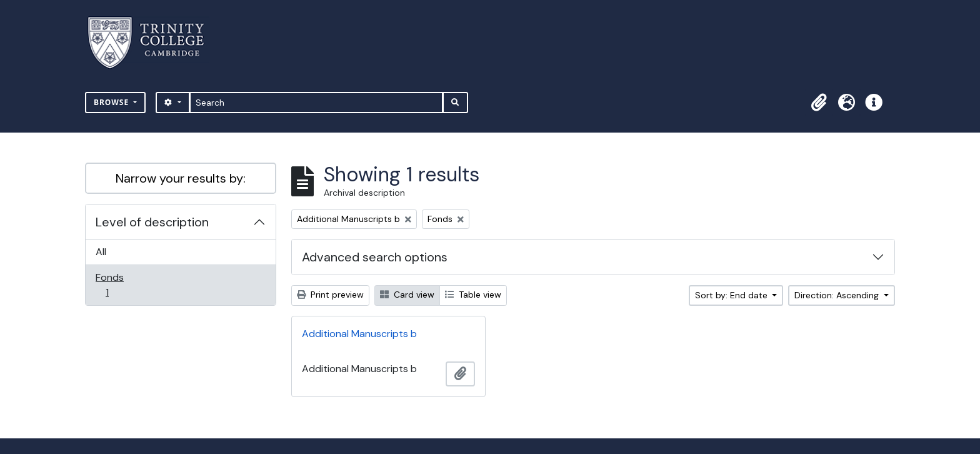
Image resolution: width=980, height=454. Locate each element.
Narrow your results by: (181, 178)
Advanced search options (375, 257)
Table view (473, 295)
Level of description (152, 222)
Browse (112, 102)
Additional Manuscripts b (359, 334)
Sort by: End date (732, 295)
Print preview (330, 295)
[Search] (317, 103)
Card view (407, 295)
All (101, 252)
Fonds (116, 285)
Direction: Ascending (838, 295)
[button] (819, 103)
